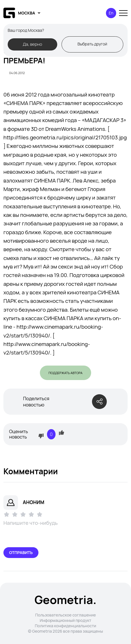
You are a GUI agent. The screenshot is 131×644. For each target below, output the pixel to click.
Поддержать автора (65, 373)
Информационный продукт (65, 620)
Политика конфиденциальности (65, 626)
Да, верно (32, 44)
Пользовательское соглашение (65, 615)
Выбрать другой (92, 44)
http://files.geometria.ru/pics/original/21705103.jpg (65, 137)
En (111, 13)
